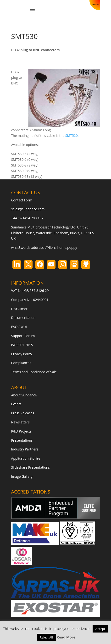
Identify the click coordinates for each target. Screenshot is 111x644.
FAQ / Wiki (19, 327)
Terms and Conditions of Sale (34, 372)
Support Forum (23, 336)
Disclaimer (19, 309)
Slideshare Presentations (30, 467)
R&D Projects (21, 431)
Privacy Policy (21, 354)
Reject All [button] (46, 637)
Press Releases (22, 413)
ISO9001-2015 (22, 345)
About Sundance (24, 395)
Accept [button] (100, 629)
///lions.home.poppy (61, 247)
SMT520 (72, 136)
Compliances (21, 363)
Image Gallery (22, 476)
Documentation (23, 318)
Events (16, 404)
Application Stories (26, 458)
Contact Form (22, 200)
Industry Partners (25, 449)
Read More (66, 637)
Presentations (22, 440)
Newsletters (20, 422)
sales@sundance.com (28, 209)
